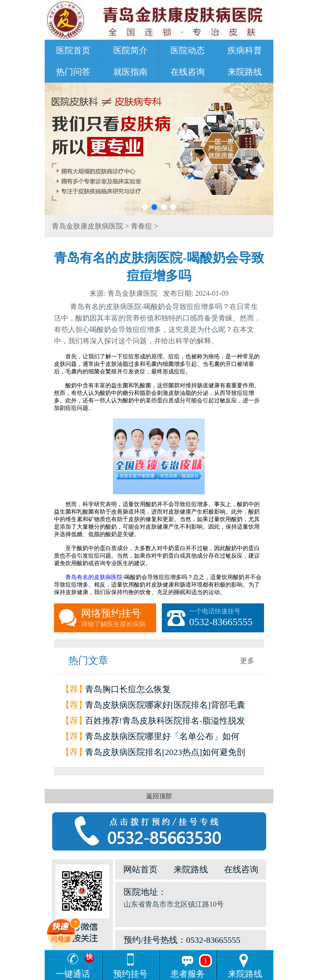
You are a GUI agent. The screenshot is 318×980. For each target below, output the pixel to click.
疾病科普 (245, 50)
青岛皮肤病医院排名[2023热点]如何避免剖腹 (165, 754)
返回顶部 (159, 796)
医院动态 (188, 50)
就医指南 (130, 72)
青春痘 (141, 226)
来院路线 (245, 72)
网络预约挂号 (119, 618)
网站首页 (140, 869)
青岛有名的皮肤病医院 (94, 577)
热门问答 (73, 72)
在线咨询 (188, 72)
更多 (247, 661)
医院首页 (73, 50)
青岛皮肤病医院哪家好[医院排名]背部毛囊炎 (165, 707)
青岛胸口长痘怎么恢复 (128, 689)
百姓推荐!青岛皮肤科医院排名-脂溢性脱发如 (165, 722)
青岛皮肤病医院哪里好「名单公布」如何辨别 (162, 738)
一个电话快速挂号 (227, 618)
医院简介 (130, 50)
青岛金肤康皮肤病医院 (88, 226)
